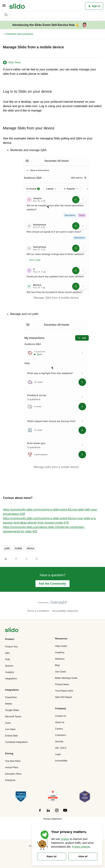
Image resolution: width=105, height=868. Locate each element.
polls (7, 548)
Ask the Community (52, 584)
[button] (4, 7)
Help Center (61, 646)
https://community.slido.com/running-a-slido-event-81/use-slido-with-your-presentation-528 (50, 512)
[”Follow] (40, 812)
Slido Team (15, 62)
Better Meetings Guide (66, 678)
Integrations (11, 679)
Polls (8, 659)
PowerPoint (11, 697)
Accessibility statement (65, 611)
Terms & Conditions (38, 611)
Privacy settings (81, 847)
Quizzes (9, 666)
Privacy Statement (52, 819)
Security (59, 742)
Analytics (10, 672)
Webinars (60, 659)
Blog (57, 665)
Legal (58, 754)
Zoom (8, 723)
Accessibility (61, 761)
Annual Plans (12, 767)
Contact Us (61, 716)
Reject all (52, 857)
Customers (60, 735)
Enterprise (10, 780)
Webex (9, 704)
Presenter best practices (19, 34)
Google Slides (12, 710)
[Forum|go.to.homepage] (17, 6)
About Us (60, 722)
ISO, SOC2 (61, 748)
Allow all (83, 857)
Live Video (10, 729)
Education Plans (13, 774)
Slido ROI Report (64, 697)
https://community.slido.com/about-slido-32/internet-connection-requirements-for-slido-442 (44, 529)
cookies (65, 839)
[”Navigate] (12, 631)
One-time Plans (13, 761)
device (31, 548)
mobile (18, 548)
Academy (60, 653)
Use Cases (61, 672)
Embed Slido (11, 736)
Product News (62, 684)
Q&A (7, 653)
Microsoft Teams (13, 717)
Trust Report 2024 (64, 691)
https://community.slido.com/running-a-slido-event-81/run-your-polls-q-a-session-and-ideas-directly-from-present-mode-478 (50, 520)
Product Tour (11, 647)
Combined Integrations (16, 742)
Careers (59, 729)
